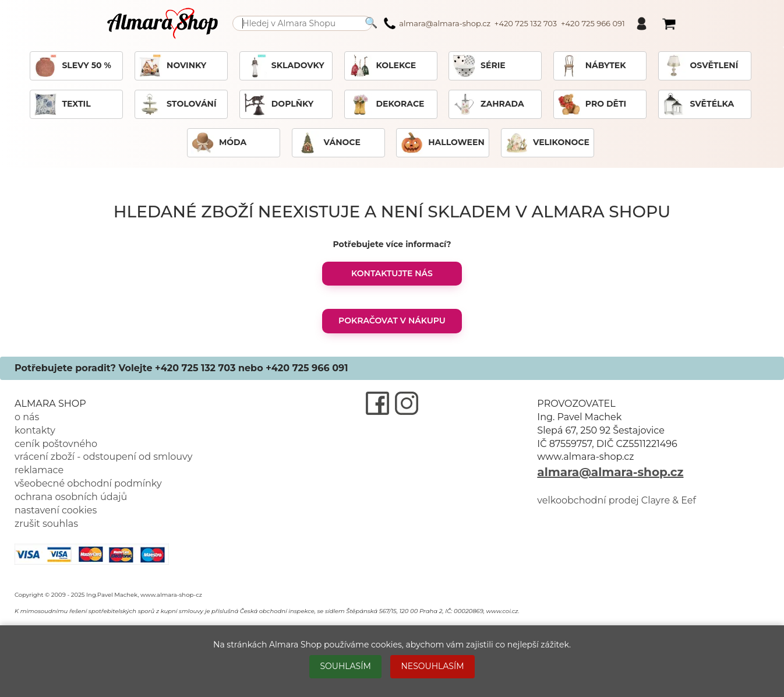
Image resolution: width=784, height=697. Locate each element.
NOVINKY (172, 66)
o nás (27, 417)
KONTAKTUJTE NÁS (392, 273)
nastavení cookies (56, 510)
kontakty (35, 430)
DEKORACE (386, 104)
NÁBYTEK (592, 66)
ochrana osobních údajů (71, 497)
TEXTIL (62, 104)
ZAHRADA (488, 104)
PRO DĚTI (592, 104)
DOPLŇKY (278, 104)
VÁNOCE (328, 143)
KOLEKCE (382, 66)
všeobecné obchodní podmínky (88, 483)
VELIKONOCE (547, 143)
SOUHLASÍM (345, 666)
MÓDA (219, 143)
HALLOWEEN (442, 143)
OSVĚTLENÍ (700, 66)
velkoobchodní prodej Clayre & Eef (617, 500)
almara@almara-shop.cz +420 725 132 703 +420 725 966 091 (504, 23)
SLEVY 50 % (72, 66)
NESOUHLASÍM (432, 666)
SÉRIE (479, 66)
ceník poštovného (56, 444)
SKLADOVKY (284, 66)
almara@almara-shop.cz (610, 472)
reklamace (39, 470)
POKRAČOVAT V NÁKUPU (392, 321)
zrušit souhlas (46, 524)
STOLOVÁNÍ (177, 104)
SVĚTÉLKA (698, 104)
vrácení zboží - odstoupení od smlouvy (103, 457)
